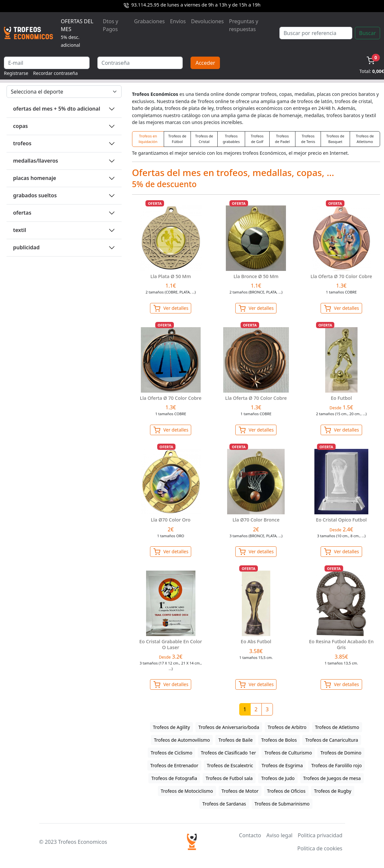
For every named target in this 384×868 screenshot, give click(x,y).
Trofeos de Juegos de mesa (332, 778)
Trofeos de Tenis (308, 139)
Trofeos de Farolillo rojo (336, 765)
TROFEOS (22, 143)
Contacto (250, 835)
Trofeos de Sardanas (224, 804)
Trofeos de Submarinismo (282, 804)
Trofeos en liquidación (148, 139)
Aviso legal (279, 835)
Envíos (178, 21)
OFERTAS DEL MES (77, 33)
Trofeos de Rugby (333, 791)
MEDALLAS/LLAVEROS (36, 161)
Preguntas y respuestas (244, 25)
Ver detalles (171, 308)
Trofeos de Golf (257, 139)
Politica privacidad (320, 835)
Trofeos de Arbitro (287, 727)
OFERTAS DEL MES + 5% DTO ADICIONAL (57, 109)
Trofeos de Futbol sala (229, 778)
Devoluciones (208, 21)
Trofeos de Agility (171, 727)
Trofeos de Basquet (335, 139)
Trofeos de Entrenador (174, 765)
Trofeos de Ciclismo (171, 753)
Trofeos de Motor (240, 791)
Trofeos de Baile (235, 740)
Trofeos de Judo (278, 778)
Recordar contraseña (55, 73)
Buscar (367, 33)
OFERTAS (22, 213)
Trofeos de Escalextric (230, 765)
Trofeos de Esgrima (282, 765)
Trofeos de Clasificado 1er (228, 753)
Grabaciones (149, 21)
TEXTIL (20, 230)
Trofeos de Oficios (286, 791)
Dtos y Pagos (111, 25)
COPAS (20, 126)
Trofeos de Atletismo (365, 139)
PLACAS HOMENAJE (35, 178)
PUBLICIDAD (26, 247)
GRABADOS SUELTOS (35, 195)
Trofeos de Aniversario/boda (229, 727)
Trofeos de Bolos (279, 740)
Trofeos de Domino (341, 753)
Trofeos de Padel (282, 139)
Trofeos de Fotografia (174, 778)
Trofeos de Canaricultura (332, 740)
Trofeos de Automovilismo (182, 740)
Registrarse (16, 73)
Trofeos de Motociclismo (187, 791)
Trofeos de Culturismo (288, 753)
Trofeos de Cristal (204, 139)
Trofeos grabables (231, 139)
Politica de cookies (320, 848)
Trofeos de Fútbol (177, 139)
